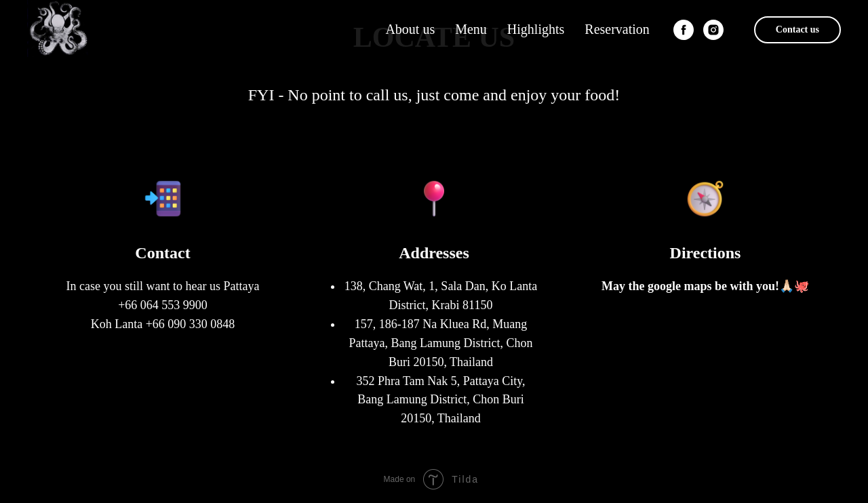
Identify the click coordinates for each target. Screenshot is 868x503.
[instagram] (713, 30)
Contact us (797, 29)
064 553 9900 (174, 305)
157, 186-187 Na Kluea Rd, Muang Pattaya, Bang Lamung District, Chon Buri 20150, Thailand (441, 343)
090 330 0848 (201, 324)
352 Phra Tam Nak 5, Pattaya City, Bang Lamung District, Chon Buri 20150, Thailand (440, 400)
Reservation (617, 29)
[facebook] (684, 30)
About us (410, 29)
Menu (471, 29)
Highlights (536, 29)
